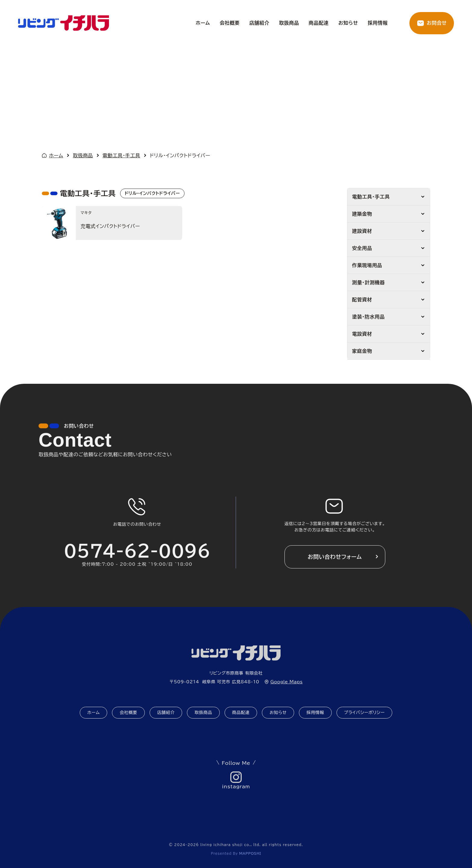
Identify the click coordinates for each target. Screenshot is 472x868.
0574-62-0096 (137, 551)
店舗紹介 (259, 23)
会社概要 (230, 23)
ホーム (203, 23)
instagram (236, 786)
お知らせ (348, 23)
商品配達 (319, 23)
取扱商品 (289, 23)
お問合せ (437, 23)
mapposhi (250, 853)
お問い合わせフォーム (335, 557)
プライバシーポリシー (365, 713)
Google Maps (286, 682)
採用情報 (378, 23)
